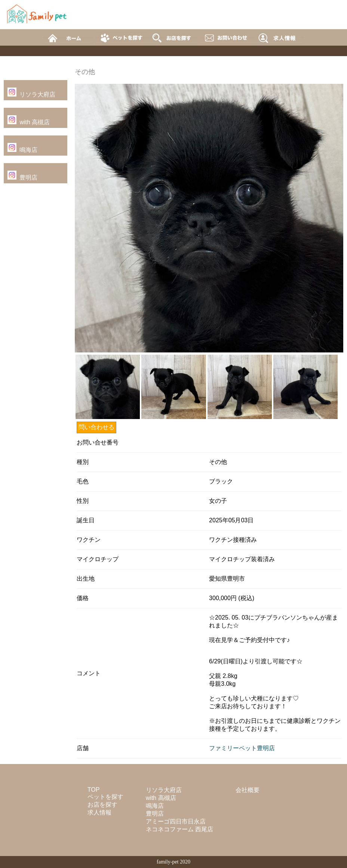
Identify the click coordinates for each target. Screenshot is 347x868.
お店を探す (102, 805)
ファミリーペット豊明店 (242, 748)
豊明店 (28, 178)
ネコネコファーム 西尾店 (179, 829)
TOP (94, 790)
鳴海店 (28, 150)
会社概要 (248, 790)
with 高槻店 (35, 122)
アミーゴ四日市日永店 (176, 821)
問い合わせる (96, 427)
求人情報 (99, 812)
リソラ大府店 (37, 94)
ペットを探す (105, 797)
